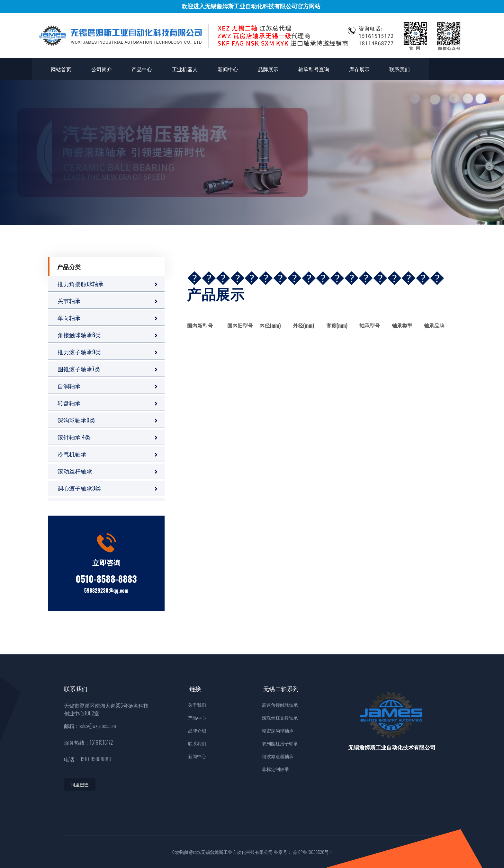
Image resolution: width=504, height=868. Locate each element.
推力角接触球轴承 (81, 284)
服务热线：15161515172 (88, 742)
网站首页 (61, 69)
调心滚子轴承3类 (79, 488)
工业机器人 (185, 69)
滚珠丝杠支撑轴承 (280, 717)
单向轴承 (69, 318)
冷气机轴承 (72, 454)
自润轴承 (69, 386)
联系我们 (400, 69)
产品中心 (142, 69)
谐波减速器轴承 (278, 756)
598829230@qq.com (106, 590)
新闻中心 (228, 69)
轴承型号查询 (314, 69)
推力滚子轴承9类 (79, 352)
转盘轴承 (69, 403)
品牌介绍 (195, 730)
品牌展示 (268, 69)
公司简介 (102, 69)
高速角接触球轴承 (280, 705)
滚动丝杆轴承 (75, 471)
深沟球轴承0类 (76, 420)
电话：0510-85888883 (87, 759)
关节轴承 (69, 301)
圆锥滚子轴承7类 (79, 369)
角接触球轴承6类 (79, 335)
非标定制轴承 (275, 769)
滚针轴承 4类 (74, 437)
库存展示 (359, 69)
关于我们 (195, 705)
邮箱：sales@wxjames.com (90, 726)
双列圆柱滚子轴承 (280, 743)
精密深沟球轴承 (278, 730)
